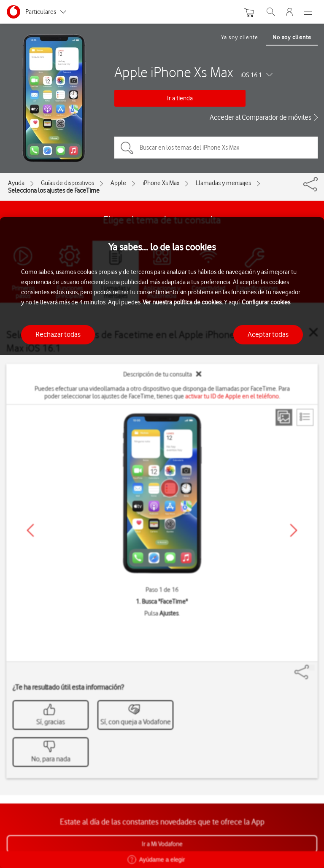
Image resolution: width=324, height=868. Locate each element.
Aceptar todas (268, 334)
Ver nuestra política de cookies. (183, 302)
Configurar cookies (266, 302)
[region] (162, 543)
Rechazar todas (58, 334)
